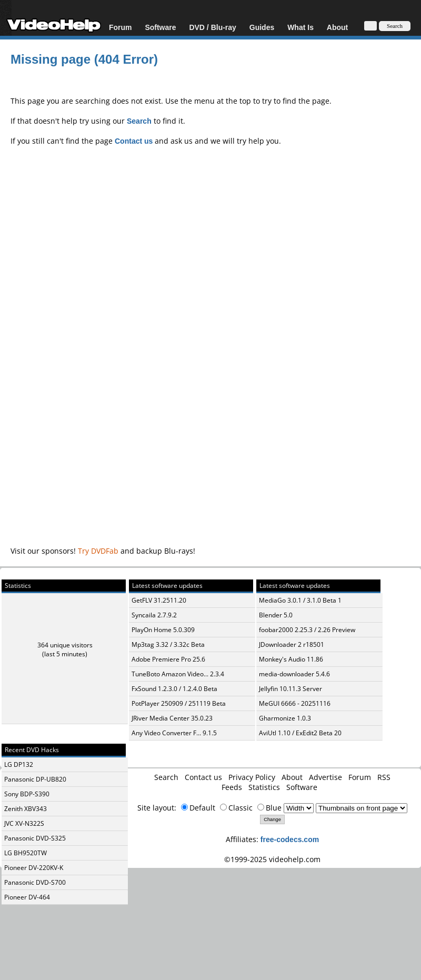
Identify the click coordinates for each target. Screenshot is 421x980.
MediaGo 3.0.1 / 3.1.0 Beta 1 (300, 600)
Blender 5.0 (276, 615)
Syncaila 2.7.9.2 (154, 615)
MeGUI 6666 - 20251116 (295, 703)
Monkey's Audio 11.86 (291, 659)
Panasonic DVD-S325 (35, 838)
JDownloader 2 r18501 (292, 644)
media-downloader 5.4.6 (294, 674)
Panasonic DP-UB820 (35, 779)
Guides (262, 27)
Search (166, 777)
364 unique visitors (65, 645)
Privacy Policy (252, 777)
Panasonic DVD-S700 (35, 882)
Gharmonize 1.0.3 (285, 718)
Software (160, 27)
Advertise (325, 777)
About (337, 27)
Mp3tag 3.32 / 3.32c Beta (168, 644)
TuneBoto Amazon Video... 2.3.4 (178, 674)
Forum (121, 27)
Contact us (203, 777)
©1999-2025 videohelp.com (272, 859)
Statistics (264, 787)
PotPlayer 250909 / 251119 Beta (179, 703)
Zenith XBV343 (26, 809)
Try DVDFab (98, 551)
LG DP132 (19, 764)
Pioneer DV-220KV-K (34, 868)
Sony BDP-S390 (27, 794)
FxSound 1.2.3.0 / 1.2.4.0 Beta (174, 689)
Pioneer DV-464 (27, 897)
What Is (300, 27)
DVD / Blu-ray (212, 27)
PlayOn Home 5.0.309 (163, 630)
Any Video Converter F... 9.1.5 (174, 733)
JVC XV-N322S (24, 823)
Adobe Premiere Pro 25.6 (168, 659)
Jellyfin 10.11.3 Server (290, 689)
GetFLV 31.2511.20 (159, 600)
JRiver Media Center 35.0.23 (172, 718)
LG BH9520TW (26, 853)
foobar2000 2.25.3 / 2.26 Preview (307, 630)
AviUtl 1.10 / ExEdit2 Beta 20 (300, 733)
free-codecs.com (290, 839)
